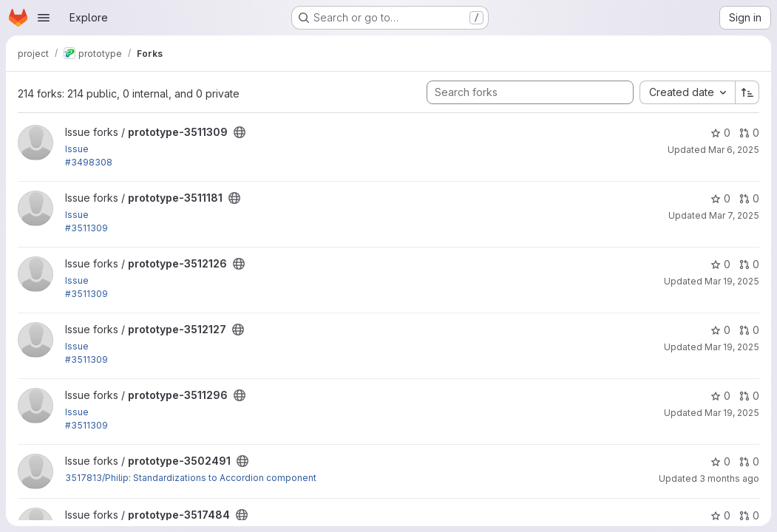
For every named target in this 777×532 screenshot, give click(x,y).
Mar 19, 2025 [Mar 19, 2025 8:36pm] (732, 281)
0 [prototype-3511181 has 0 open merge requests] (749, 198)
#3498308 (89, 162)
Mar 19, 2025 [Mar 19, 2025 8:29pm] (732, 347)
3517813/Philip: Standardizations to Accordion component (191, 478)
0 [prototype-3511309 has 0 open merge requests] (749, 133)
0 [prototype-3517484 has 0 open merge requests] (749, 515)
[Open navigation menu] (44, 18)
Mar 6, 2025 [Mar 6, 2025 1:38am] (734, 150)
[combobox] (687, 92)
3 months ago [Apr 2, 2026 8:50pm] (729, 478)
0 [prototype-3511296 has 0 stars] (720, 396)
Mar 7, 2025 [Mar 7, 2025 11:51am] (734, 215)
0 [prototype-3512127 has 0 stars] (720, 330)
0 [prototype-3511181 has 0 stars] (720, 198)
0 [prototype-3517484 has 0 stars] (720, 515)
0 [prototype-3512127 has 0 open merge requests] (749, 330)
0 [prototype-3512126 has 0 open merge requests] (749, 264)
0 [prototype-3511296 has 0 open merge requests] (749, 396)
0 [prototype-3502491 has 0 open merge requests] (749, 461)
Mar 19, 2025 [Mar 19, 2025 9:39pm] (732, 413)
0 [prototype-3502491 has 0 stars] (720, 461)
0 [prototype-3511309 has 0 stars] (720, 133)
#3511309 (86, 228)
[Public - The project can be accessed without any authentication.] (240, 132)
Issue (77, 149)
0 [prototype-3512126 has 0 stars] (720, 264)
